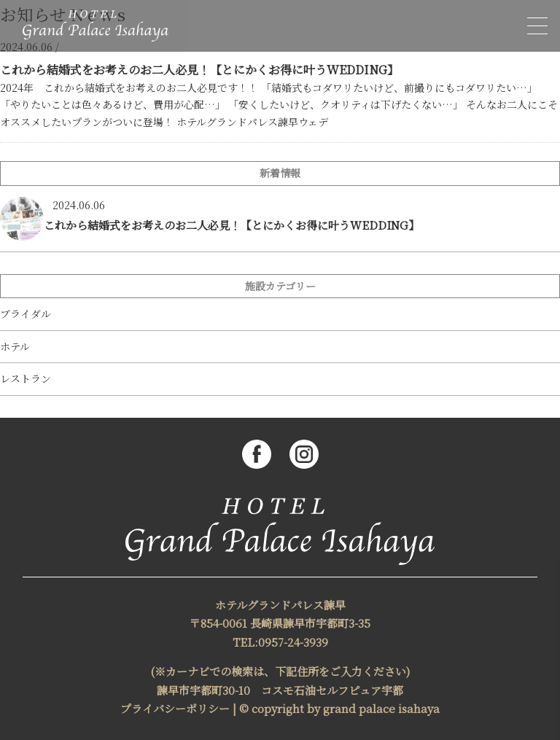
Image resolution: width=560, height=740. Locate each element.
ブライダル (26, 314)
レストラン (26, 379)
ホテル (15, 347)
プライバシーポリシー (175, 708)
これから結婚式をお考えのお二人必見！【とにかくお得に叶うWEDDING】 (199, 70)
